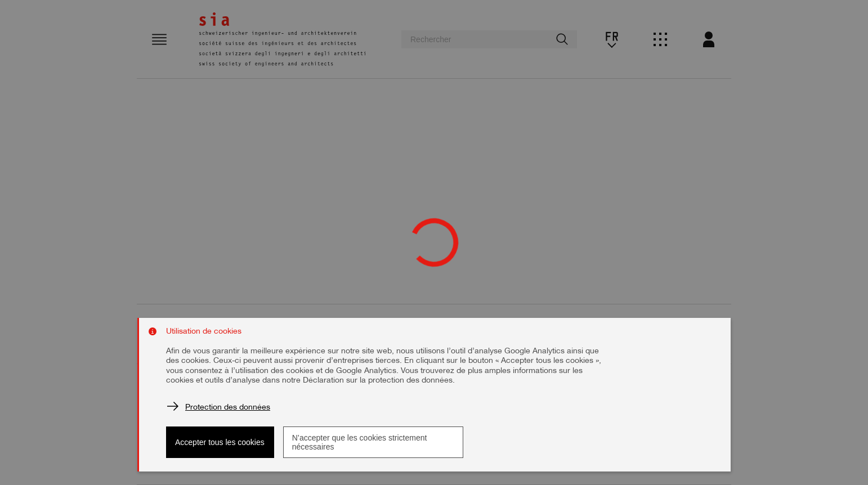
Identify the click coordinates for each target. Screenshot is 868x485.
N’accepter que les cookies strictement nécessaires (360, 442)
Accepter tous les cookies (220, 442)
